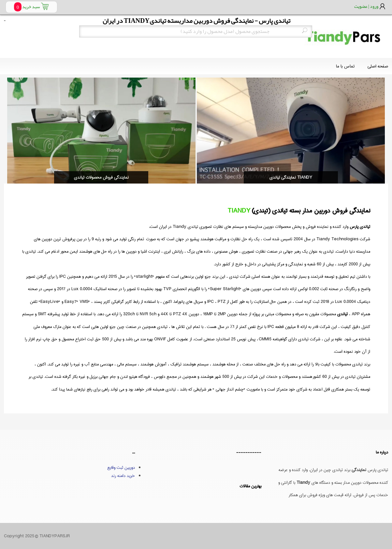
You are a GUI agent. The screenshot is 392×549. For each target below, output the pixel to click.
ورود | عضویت (366, 6)
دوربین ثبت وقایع (121, 467)
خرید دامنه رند (123, 476)
